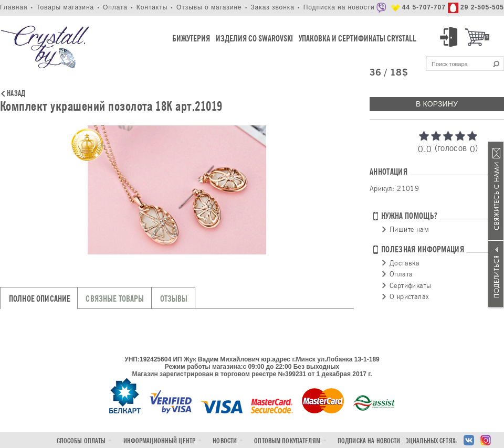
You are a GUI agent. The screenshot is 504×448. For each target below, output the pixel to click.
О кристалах (409, 296)
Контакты (152, 7)
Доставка (405, 263)
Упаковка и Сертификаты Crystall (358, 39)
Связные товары (115, 299)
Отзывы (174, 299)
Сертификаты (410, 285)
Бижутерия (191, 39)
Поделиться (496, 274)
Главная (14, 7)
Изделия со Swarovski (254, 39)
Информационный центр (160, 441)
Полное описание (40, 299)
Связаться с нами (496, 191)
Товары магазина (65, 7)
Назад (16, 94)
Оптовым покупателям (287, 441)
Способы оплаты (81, 441)
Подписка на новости (339, 7)
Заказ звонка (272, 7)
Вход (450, 37)
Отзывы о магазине (209, 7)
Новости (225, 441)
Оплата (115, 7)
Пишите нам (409, 229)
